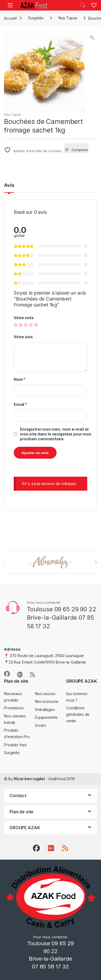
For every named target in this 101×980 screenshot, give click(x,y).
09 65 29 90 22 (75, 609)
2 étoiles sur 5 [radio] (21, 325)
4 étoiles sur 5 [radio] (31, 325)
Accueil (10, 18)
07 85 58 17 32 (50, 967)
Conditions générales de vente (78, 714)
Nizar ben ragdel (29, 779)
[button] (92, 37)
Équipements (46, 717)
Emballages (45, 709)
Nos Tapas (68, 18)
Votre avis (23, 337)
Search (83, 5)
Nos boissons (47, 701)
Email (20, 404)
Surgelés (36, 18)
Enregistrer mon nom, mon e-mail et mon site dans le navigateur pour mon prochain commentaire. (56, 434)
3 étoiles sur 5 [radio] (26, 325)
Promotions (14, 708)
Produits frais (15, 745)
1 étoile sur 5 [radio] (16, 325)
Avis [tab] (9, 185)
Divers (41, 725)
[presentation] (96, 563)
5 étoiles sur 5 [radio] (36, 325)
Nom (20, 379)
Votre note (24, 318)
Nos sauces (45, 694)
